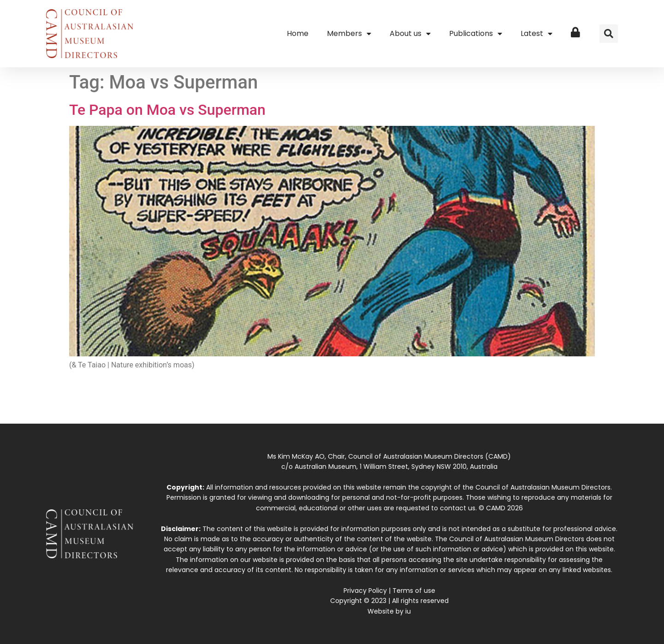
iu (408, 611)
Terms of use (414, 591)
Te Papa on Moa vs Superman (167, 110)
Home (298, 33)
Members (349, 34)
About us (410, 34)
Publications (476, 34)
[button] (609, 34)
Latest (537, 34)
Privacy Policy (365, 591)
